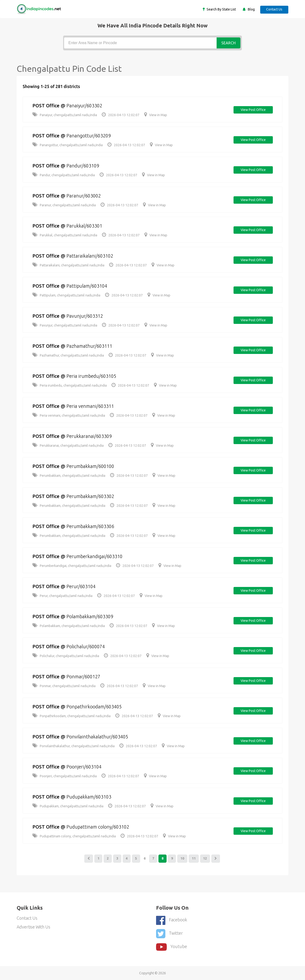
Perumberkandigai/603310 (95, 556)
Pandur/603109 (84, 166)
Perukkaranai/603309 (90, 436)
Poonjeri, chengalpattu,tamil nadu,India (65, 776)
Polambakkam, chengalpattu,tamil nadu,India (69, 626)
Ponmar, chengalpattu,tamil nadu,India (64, 686)
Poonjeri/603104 (85, 767)
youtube (172, 946)
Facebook (172, 920)
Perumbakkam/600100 (91, 466)
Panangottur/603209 (89, 136)
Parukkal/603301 (85, 226)
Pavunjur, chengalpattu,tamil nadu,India (65, 325)
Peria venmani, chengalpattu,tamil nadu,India (69, 415)
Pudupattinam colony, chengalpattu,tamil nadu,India (74, 836)
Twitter (169, 933)
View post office (253, 110)
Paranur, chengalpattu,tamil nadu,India (64, 205)
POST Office (46, 106)
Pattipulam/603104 (88, 286)
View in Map (156, 115)
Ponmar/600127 (84, 677)
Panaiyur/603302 (85, 106)
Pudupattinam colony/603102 (99, 827)
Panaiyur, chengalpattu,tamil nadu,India (65, 115)
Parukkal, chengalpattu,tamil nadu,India (65, 235)
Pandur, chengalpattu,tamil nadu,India (64, 175)
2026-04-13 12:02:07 (121, 115)
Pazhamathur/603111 (90, 346)
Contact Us (274, 9)
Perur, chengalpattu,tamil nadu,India (62, 596)
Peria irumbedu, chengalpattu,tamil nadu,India (70, 385)
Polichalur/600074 (86, 646)
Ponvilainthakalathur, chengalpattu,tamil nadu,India (74, 746)
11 (194, 859)
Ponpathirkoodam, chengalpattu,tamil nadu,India (71, 716)
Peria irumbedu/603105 (92, 376)
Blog (250, 9)
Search (229, 43)
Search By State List (220, 9)
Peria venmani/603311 (91, 406)
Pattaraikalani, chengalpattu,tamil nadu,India (68, 265)
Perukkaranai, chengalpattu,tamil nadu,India (68, 446)
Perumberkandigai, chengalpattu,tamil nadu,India (72, 566)
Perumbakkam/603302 (91, 496)
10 (183, 859)
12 (206, 859)
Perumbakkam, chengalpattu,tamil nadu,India (69, 476)
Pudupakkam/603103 (90, 797)
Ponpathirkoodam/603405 (95, 707)
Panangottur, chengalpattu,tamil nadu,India (68, 145)
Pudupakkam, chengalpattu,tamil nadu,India (68, 806)
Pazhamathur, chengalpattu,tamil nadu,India (68, 355)
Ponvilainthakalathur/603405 (98, 737)
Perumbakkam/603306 (91, 526)
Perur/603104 (82, 586)
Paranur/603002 (84, 196)
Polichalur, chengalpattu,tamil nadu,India (66, 656)
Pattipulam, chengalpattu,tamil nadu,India (66, 295)
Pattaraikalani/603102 (91, 256)
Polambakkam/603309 (91, 616)
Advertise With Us (34, 927)
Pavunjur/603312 (85, 316)
